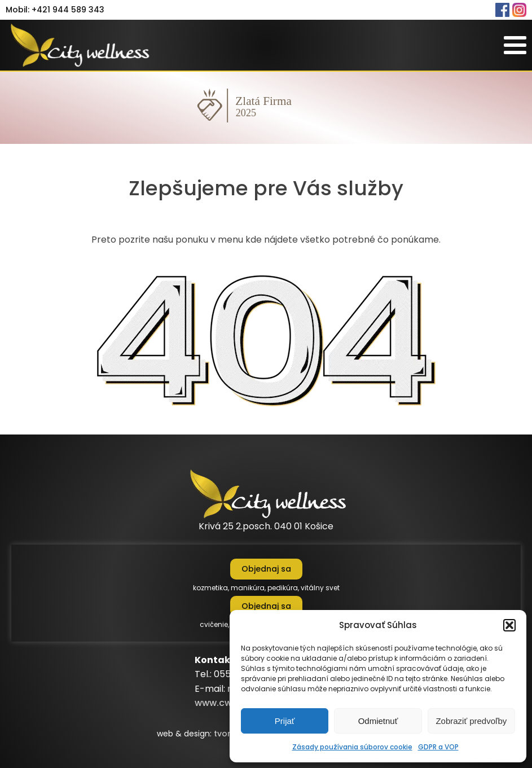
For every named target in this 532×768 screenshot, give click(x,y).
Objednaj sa (266, 569)
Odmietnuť (378, 721)
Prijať (285, 721)
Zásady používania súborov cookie (352, 747)
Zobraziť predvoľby (471, 721)
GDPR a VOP (438, 747)
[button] (509, 625)
